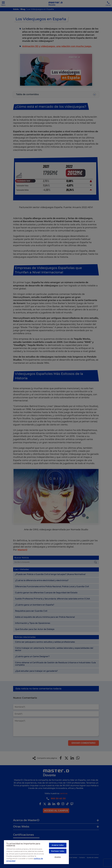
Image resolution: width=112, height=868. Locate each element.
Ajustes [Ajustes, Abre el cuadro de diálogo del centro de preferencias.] (58, 857)
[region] (36, 852)
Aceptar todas (58, 845)
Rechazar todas (58, 851)
